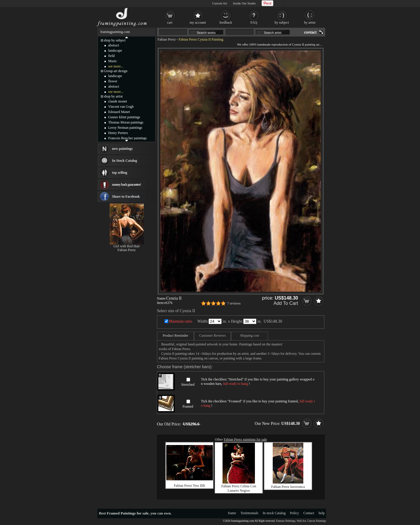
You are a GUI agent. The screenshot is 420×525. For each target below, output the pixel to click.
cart (170, 22)
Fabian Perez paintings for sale (245, 439)
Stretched (188, 385)
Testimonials (250, 513)
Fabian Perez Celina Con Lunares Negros (239, 488)
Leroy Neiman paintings (125, 128)
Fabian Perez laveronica (288, 487)
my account (198, 22)
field (111, 56)
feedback (226, 22)
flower (113, 81)
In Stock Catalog (125, 161)
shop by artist (113, 96)
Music (113, 61)
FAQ (254, 22)
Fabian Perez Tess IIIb (189, 486)
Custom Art (220, 3)
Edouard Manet (119, 112)
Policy (294, 513)
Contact (309, 513)
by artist (310, 22)
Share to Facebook (126, 197)
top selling (120, 173)
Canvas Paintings (317, 521)
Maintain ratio (181, 321)
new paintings (122, 149)
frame (232, 513)
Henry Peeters (118, 133)
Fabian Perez (167, 39)
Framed (188, 406)
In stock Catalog (274, 513)
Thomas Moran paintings (126, 122)
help (322, 513)
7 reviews (234, 303)
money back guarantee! (126, 185)
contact (310, 32)
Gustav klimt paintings (124, 117)
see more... (116, 66)
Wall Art (301, 521)
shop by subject (115, 40)
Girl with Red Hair (127, 246)
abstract (114, 45)
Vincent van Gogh (121, 107)
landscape (115, 51)
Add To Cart (286, 303)
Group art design (116, 71)
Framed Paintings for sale (128, 513)
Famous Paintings (286, 521)
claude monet (118, 101)
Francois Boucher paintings (127, 138)
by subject (282, 22)
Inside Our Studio (244, 3)
